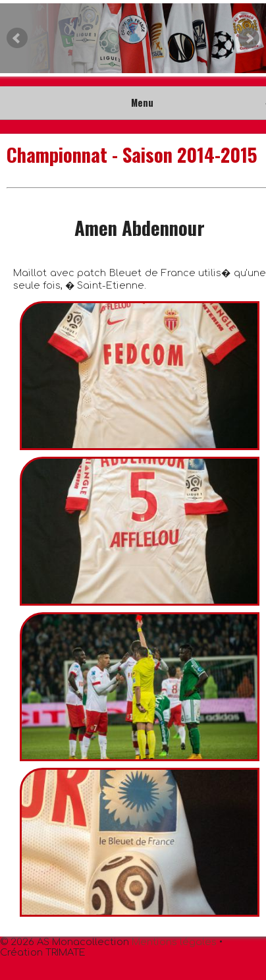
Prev (17, 38)
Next (249, 38)
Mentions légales (174, 942)
